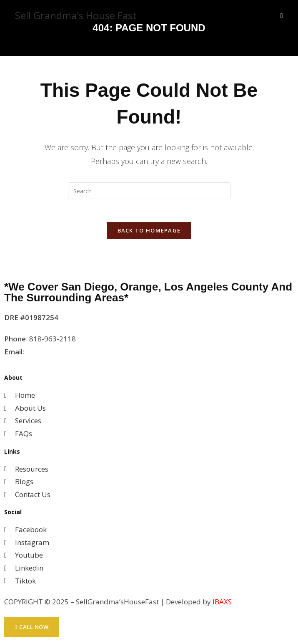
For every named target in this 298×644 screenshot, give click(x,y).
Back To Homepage (149, 233)
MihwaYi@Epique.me (61, 354)
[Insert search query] (149, 191)
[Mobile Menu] (282, 15)
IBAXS (222, 604)
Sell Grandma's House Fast (76, 15)
